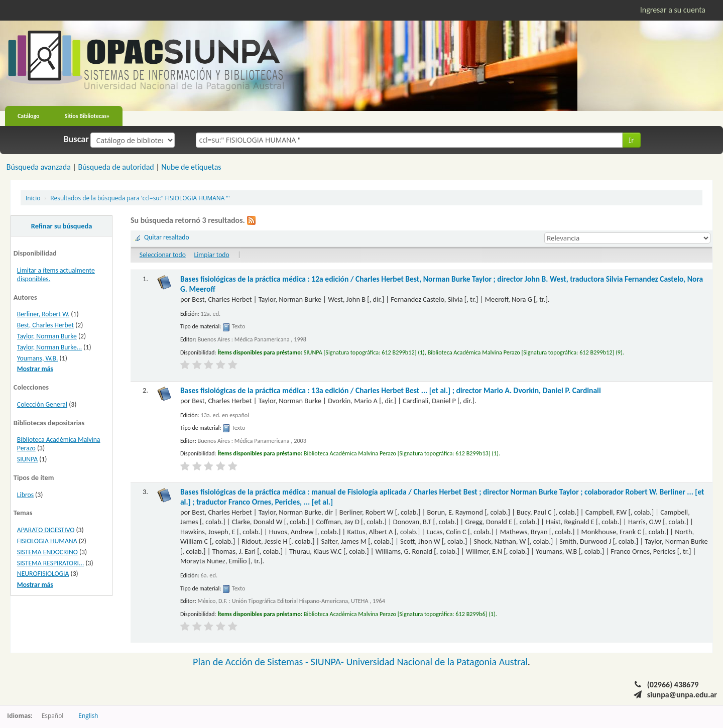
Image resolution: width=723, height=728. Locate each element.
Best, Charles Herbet (45, 325)
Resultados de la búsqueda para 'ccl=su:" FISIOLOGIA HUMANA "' (140, 198)
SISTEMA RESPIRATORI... (51, 563)
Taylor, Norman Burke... (49, 347)
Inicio (33, 198)
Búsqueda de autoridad (116, 167)
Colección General (42, 404)
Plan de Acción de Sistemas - (252, 662)
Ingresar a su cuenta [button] (673, 10)
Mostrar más (35, 369)
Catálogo (29, 116)
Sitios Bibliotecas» (87, 116)
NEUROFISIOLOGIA (43, 574)
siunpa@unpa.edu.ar (682, 695)
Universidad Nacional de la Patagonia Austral (437, 662)
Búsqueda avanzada (39, 167)
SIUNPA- (329, 662)
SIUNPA (27, 459)
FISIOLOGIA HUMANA (48, 541)
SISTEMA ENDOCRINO (47, 552)
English (88, 715)
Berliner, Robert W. (43, 314)
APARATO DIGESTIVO (46, 530)
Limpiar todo (211, 255)
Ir (631, 140)
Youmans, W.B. (38, 358)
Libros (25, 495)
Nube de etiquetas (191, 167)
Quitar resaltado (167, 237)
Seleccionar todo (163, 255)
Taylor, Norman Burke (47, 336)
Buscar (76, 139)
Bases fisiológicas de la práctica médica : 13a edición (391, 390)
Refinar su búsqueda (62, 226)
